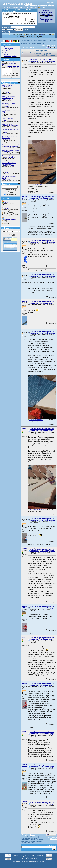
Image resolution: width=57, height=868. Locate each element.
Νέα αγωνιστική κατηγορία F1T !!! (11, 145)
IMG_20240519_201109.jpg (36, 420)
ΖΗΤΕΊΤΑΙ (5, 171)
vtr (5, 120)
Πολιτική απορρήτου (28, 857)
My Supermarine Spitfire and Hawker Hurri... (9, 137)
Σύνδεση (28, 37)
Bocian (6, 113)
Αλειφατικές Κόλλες (7, 124)
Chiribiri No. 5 (5, 91)
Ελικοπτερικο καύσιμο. (8, 119)
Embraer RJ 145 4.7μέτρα (9, 156)
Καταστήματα (8, 47)
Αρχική (12, 34)
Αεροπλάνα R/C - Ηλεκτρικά (48, 41)
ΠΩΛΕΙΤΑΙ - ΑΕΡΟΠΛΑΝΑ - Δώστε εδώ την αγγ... (9, 97)
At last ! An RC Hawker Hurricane (11, 150)
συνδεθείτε (28, 13)
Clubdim (14, 11)
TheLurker (7, 92)
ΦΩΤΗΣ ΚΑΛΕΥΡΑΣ (10, 157)
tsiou (6, 132)
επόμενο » (53, 45)
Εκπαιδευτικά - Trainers (29, 42)
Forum (20, 34)
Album (28, 34)
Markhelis (7, 87)
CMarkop (7, 106)
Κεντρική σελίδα (9, 49)
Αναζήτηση (46, 34)
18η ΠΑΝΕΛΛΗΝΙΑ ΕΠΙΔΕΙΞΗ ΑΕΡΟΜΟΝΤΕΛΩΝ (10, 130)
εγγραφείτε (6, 15)
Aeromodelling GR (26, 41)
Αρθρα (6, 50)
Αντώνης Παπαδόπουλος (27, 765)
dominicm (7, 152)
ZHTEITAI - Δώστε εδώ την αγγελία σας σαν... (9, 164)
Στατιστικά (6, 198)
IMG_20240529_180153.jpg (36, 509)
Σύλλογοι (7, 54)
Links (5, 52)
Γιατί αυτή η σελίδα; (10, 56)
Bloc (35, 859)
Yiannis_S (7, 139)
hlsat (23, 240)
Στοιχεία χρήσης (8, 60)
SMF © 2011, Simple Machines (35, 856)
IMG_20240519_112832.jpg (36, 185)
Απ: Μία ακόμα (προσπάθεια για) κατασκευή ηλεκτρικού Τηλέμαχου (43, 198)
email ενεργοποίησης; (14, 16)
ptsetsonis (25, 59)
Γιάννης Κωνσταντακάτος (11, 125)
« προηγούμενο (43, 45)
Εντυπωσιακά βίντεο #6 (8, 85)
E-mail (42, 7)
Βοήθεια (36, 34)
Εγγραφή (38, 37)
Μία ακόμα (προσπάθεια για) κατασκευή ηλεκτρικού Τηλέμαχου (39, 43)
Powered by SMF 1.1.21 (20, 856)
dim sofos (7, 99)
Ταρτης (6, 172)
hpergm (24, 518)
